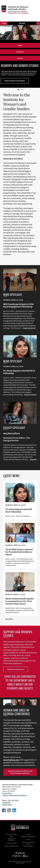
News (20, 45)
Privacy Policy (7, 793)
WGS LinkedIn (14, 810)
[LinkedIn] (27, 856)
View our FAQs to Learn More (15, 81)
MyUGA (12, 836)
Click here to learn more (16, 669)
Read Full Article (29, 328)
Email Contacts (7, 805)
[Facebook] (13, 856)
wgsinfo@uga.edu (11, 760)
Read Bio (33, 459)
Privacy (28, 839)
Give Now (22, 23)
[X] (16, 856)
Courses (20, 58)
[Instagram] (19, 856)
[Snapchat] (21, 856)
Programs (20, 52)
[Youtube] (24, 856)
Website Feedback (12, 843)
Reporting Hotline (28, 846)
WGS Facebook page (4, 810)
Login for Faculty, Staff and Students (14, 795)
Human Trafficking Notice (12, 846)
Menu (4, 23)
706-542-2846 (13, 800)
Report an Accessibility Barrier (28, 843)
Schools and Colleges (12, 834)
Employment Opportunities (28, 836)
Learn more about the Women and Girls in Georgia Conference (20, 772)
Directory (28, 834)
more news (9, 619)
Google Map (6, 802)
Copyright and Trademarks (12, 839)
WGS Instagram (9, 810)
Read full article (30, 395)
